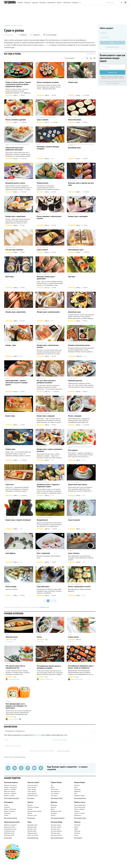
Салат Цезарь (32, 789)
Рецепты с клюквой (10, 793)
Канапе (30, 809)
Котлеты (77, 785)
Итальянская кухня (10, 829)
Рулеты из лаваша (33, 807)
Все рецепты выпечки (58, 818)
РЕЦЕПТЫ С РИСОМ (11, 117)
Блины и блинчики (10, 809)
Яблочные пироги (10, 791)
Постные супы (55, 829)
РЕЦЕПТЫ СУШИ (10, 518)
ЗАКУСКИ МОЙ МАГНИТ (43, 482)
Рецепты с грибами (10, 789)
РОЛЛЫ (7, 274)
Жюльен (30, 805)
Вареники (77, 791)
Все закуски (31, 818)
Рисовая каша (32, 829)
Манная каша (32, 831)
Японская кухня (9, 835)
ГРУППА (8, 635)
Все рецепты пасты (80, 818)
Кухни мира (8, 838)
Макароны (78, 815)
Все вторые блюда (80, 798)
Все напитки (78, 838)
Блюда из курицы (10, 811)
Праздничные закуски (35, 811)
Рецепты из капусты (10, 785)
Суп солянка (55, 793)
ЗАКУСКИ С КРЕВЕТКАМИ (75, 117)
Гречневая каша (32, 825)
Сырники (7, 807)
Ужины (6, 815)
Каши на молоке (33, 835)
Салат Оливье (32, 787)
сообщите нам (44, 607)
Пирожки (54, 813)
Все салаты (31, 798)
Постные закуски (56, 827)
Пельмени (77, 789)
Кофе (76, 829)
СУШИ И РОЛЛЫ (10, 181)
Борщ (53, 787)
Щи (52, 785)
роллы (46, 45)
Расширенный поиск (113, 47)
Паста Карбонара (80, 805)
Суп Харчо (54, 796)
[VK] (15, 768)
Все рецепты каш (33, 838)
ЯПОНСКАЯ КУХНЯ (73, 80)
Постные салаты (56, 825)
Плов (76, 787)
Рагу (76, 793)
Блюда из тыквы (9, 796)
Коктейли (77, 825)
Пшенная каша (32, 833)
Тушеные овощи (79, 796)
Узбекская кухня (9, 833)
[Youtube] (34, 768)
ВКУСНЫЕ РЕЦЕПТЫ (42, 247)
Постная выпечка (56, 831)
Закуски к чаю (32, 815)
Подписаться (112, 72)
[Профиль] (126, 3)
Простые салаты (33, 785)
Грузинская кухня (10, 827)
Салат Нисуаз (32, 791)
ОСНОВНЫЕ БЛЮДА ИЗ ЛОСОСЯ (45, 117)
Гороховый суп (56, 791)
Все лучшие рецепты (11, 818)
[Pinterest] (28, 768)
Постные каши (55, 833)
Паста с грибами (80, 809)
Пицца (6, 805)
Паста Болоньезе (80, 807)
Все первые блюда (57, 798)
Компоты (77, 833)
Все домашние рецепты (12, 798)
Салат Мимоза (32, 793)
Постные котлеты (56, 835)
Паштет (30, 813)
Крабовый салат (33, 796)
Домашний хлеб (56, 811)
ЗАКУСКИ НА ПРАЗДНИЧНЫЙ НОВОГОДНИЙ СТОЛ (17, 145)
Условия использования (64, 751)
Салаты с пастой (79, 813)
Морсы (76, 827)
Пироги (53, 815)
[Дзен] (41, 768)
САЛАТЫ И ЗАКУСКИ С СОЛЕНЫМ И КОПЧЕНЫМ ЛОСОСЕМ (81, 145)
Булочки (54, 807)
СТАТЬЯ (8, 663)
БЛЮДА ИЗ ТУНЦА (10, 80)
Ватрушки (54, 805)
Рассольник (55, 789)
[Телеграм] (8, 768)
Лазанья (77, 811)
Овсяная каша (32, 827)
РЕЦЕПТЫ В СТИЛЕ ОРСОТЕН (45, 518)
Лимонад (77, 831)
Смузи (76, 835)
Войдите (38, 735)
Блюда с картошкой (10, 787)
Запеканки (7, 813)
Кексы (53, 809)
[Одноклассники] (21, 768)
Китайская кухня (9, 831)
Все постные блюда (57, 838)
